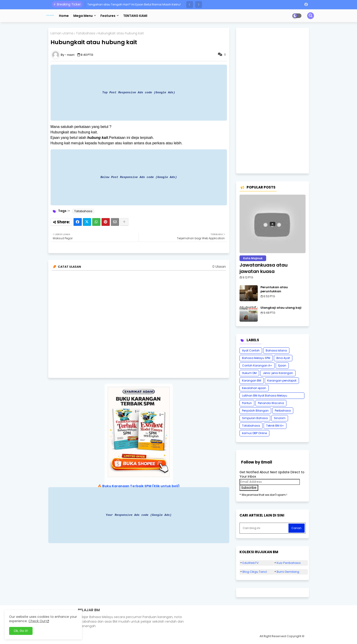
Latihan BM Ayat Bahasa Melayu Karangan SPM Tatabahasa (265, 396)
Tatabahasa (85, 33)
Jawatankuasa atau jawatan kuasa (264, 268)
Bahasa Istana (276, 350)
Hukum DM (249, 373)
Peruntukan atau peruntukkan (274, 289)
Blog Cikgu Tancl (255, 572)
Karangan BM (252, 381)
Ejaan (282, 365)
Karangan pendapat (282, 381)
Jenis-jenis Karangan (278, 373)
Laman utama (62, 33)
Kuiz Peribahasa (289, 563)
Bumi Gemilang (288, 572)
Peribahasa (283, 411)
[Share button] (124, 222)
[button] (190, 5)
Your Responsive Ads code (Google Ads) (139, 515)
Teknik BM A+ (275, 426)
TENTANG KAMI (135, 16)
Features (108, 16)
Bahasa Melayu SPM (256, 358)
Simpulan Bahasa (255, 418)
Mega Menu (83, 16)
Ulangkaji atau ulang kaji (281, 308)
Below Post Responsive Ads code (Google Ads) (139, 177)
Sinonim (280, 418)
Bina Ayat (283, 358)
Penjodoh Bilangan (255, 411)
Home (64, 16)
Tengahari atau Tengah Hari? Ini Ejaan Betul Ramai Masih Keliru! (134, 4)
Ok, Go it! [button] (21, 631)
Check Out (37, 621)
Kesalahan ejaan (254, 388)
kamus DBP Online (254, 433)
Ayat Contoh (251, 350)
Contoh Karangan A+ (257, 365)
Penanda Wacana (271, 403)
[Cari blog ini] (265, 528)
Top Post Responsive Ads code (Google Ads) (139, 92)
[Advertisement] (273, 101)
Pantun (247, 403)
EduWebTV (251, 563)
